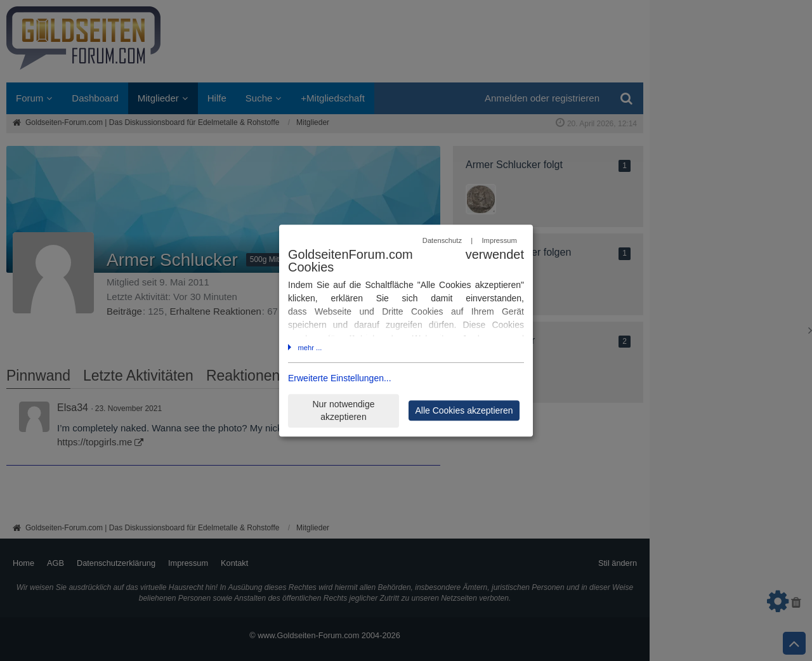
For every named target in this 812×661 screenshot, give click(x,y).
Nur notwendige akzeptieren (343, 411)
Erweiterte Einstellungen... (340, 379)
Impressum (499, 240)
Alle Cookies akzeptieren (464, 410)
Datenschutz (442, 240)
